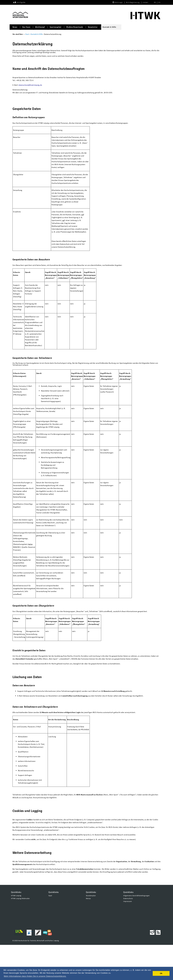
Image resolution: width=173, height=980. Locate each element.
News (15, 27)
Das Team (26, 27)
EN (159, 2)
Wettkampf (40, 27)
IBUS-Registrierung (133, 2)
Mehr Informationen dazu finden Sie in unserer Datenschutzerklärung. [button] (35, 976)
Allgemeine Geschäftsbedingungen (136, 931)
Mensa (88, 934)
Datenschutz (128, 934)
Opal (50, 931)
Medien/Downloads (75, 27)
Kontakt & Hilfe (109, 27)
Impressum (128, 936)
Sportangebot (56, 27)
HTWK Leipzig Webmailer (20, 934)
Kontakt (145, 2)
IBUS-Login (119, 2)
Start (28, 34)
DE (155, 2)
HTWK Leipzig (16, 931)
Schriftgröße (21, 2)
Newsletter (93, 27)
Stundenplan (91, 931)
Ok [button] (161, 973)
